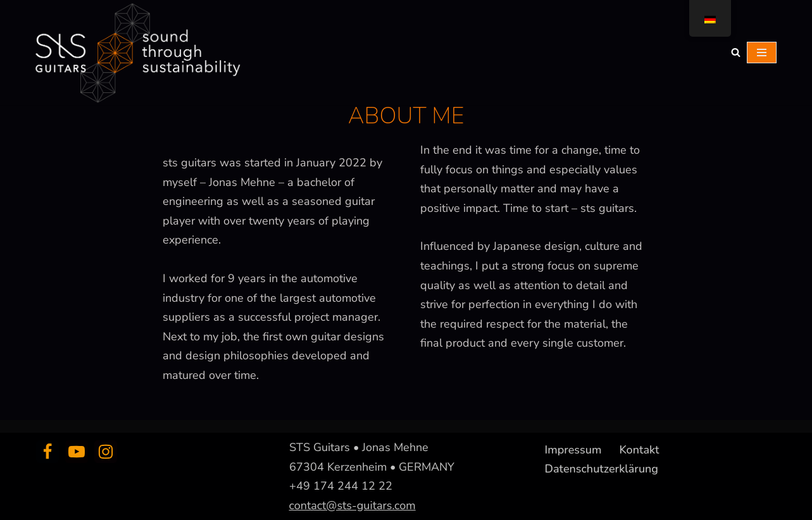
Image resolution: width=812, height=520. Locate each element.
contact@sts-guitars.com (353, 505)
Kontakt (639, 450)
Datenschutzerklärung (602, 468)
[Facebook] (47, 452)
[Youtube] (77, 452)
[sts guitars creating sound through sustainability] (136, 53)
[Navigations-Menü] (762, 53)
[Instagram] (106, 452)
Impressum (573, 450)
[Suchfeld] (736, 52)
